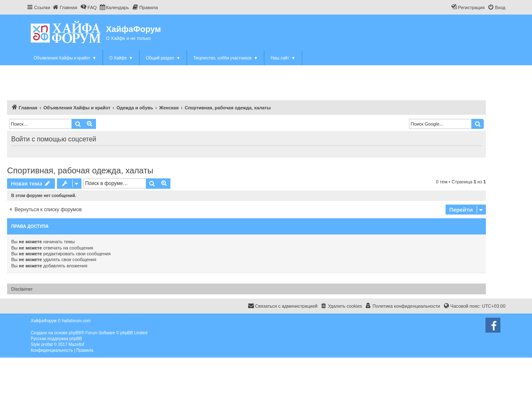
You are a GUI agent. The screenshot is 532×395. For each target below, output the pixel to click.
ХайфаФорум (133, 29)
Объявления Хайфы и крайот (65, 58)
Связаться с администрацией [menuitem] (283, 306)
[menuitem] (65, 7)
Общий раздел (163, 58)
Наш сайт (283, 58)
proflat (47, 344)
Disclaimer (22, 289)
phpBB (75, 333)
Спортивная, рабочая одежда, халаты (80, 170)
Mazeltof (76, 344)
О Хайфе (121, 58)
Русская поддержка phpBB (56, 339)
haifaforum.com (76, 321)
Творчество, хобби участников (225, 58)
